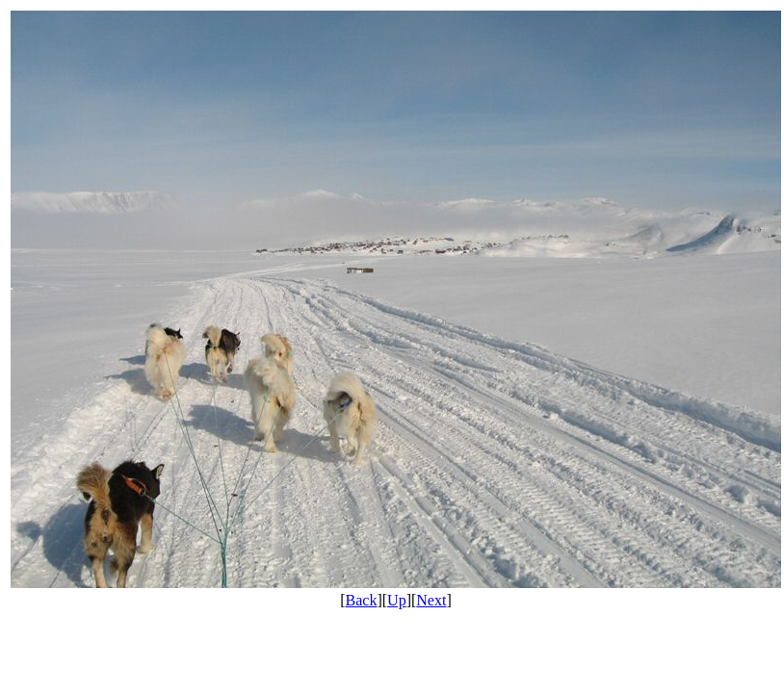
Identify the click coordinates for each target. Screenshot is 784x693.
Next (431, 600)
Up (397, 600)
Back (362, 600)
